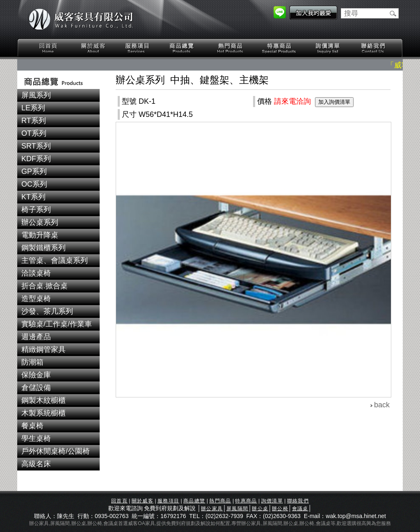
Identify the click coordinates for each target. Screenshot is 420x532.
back (382, 405)
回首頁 (48, 48)
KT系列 (33, 197)
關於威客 (93, 48)
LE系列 (33, 108)
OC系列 (34, 184)
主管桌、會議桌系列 (55, 260)
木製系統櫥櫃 (43, 413)
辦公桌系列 (40, 222)
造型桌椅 (36, 299)
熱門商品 (231, 48)
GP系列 (34, 171)
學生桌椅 (36, 438)
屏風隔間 (237, 509)
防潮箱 (32, 362)
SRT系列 (36, 146)
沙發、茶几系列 (47, 311)
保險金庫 (36, 375)
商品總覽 (183, 48)
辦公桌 (260, 509)
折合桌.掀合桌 (45, 286)
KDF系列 (36, 159)
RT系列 (34, 121)
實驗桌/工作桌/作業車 (57, 324)
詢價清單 (328, 48)
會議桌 (300, 509)
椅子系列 (36, 210)
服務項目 (138, 48)
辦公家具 (212, 509)
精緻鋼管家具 (43, 349)
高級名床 (36, 464)
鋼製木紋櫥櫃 (43, 400)
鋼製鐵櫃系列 (43, 248)
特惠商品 (279, 48)
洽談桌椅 (36, 273)
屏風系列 (36, 95)
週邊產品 (36, 337)
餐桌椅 (32, 426)
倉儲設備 (36, 388)
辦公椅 (280, 509)
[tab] (58, 95)
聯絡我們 (373, 48)
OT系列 (34, 133)
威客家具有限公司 (81, 19)
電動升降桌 (40, 235)
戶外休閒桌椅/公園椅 (56, 451)
